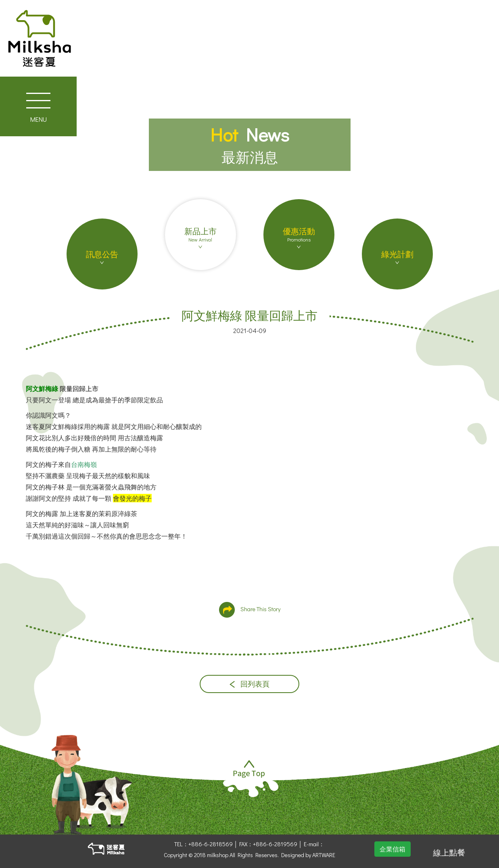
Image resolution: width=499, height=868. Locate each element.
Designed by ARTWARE (308, 855)
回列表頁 (249, 684)
